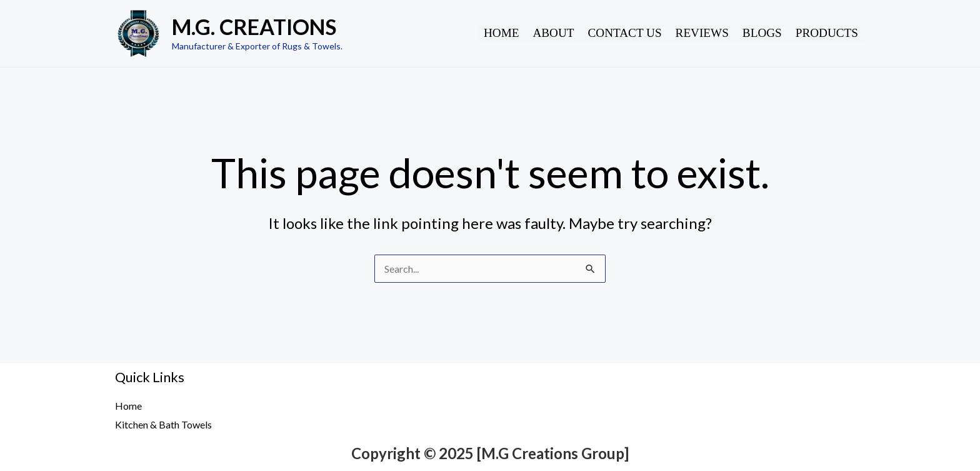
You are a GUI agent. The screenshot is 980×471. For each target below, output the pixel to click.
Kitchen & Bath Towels (163, 424)
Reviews (702, 33)
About (553, 33)
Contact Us (625, 33)
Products (827, 33)
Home (502, 33)
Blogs (762, 33)
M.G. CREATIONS (254, 27)
